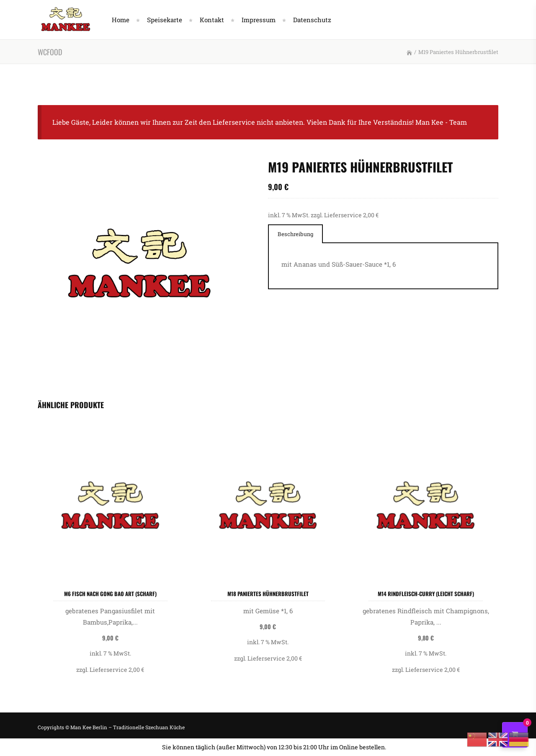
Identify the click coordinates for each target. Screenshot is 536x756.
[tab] (295, 234)
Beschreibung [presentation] (295, 234)
